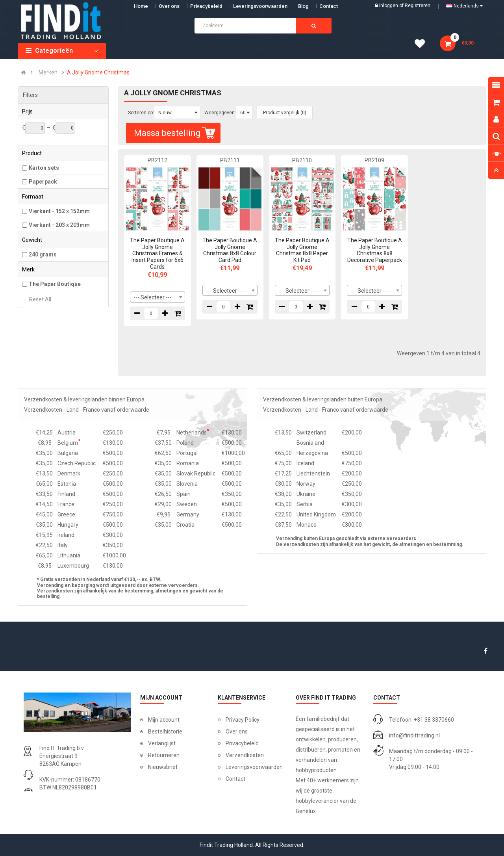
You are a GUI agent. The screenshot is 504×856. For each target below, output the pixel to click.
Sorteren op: (141, 113)
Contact (235, 779)
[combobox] (157, 297)
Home (141, 6)
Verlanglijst (162, 743)
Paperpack (43, 182)
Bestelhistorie (165, 732)
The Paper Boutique (55, 284)
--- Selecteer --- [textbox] (153, 297)
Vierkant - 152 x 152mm (59, 211)
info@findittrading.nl (414, 735)
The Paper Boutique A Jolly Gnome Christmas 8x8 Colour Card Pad (230, 250)
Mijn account (164, 720)
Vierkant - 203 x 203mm (59, 225)
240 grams (43, 254)
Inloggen (389, 6)
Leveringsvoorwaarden (260, 6)
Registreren (418, 6)
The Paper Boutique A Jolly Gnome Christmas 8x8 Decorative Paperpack (375, 250)
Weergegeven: (220, 113)
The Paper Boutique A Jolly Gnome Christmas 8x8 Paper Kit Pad (302, 250)
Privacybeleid (206, 6)
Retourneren (164, 755)
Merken (48, 72)
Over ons (169, 6)
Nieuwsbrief (163, 767)
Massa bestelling (176, 133)
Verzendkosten (245, 755)
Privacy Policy (243, 720)
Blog (303, 6)
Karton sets (44, 168)
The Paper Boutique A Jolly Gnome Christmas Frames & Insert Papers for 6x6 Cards (157, 253)
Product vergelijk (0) (285, 113)
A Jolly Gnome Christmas (98, 72)
